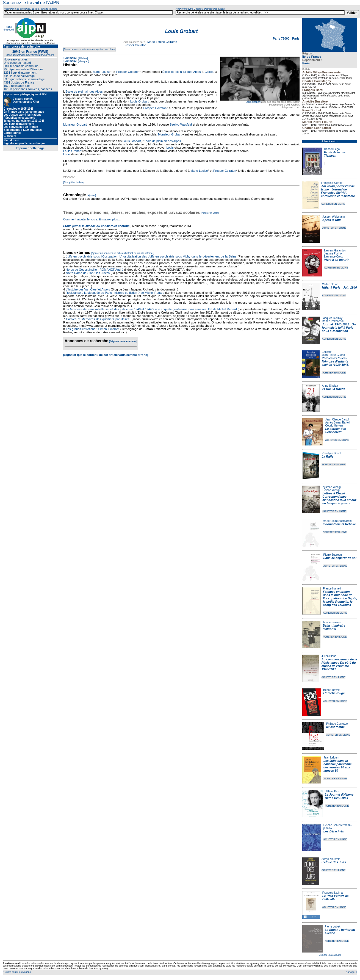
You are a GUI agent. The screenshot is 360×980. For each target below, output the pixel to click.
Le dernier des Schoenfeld (335, 430)
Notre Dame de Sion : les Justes (88, 273)
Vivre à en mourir (336, 260)
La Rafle (327, 456)
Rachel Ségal (332, 149)
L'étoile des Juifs (334, 862)
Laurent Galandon (335, 250)
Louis (170, 148)
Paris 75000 (282, 38)
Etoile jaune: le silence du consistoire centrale (96, 226)
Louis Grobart (253, 102)
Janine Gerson (332, 622)
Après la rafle (332, 220)
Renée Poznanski (333, 321)
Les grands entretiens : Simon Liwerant (93, 329)
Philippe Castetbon (338, 724)
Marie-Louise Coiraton (162, 42)
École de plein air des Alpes (182, 72)
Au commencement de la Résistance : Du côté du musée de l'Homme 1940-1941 (339, 664)
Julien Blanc (329, 656)
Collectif (327, 352)
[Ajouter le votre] (210, 213)
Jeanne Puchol (333, 254)
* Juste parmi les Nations (17, 972)
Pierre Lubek (333, 927)
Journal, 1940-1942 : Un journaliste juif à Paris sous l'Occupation (339, 328)
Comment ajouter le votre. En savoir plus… (92, 219)
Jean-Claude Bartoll (337, 420)
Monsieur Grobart (75, 124)
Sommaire (70, 58)
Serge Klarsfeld (331, 859)
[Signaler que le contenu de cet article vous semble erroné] (106, 355)
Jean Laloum (331, 758)
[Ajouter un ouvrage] (330, 955)
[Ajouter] (92, 195)
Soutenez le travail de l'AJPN (31, 3)
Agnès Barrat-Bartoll (337, 423)
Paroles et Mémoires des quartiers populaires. (98, 319)
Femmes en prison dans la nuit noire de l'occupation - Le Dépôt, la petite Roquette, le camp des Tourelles (340, 598)
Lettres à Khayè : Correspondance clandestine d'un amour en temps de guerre (339, 498)
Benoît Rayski (332, 690)
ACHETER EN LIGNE (333, 204)
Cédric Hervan (334, 426)
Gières (209, 72)
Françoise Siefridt (332, 183)
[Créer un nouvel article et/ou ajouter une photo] (89, 49)
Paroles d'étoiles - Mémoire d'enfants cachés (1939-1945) (336, 361)
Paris (306, 63)
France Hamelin (333, 589)
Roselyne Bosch (331, 453)
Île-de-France (312, 57)
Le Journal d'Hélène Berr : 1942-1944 (339, 796)
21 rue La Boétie (333, 389)
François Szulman (333, 893)
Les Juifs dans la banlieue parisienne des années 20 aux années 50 (338, 766)
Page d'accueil (9, 28)
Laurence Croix (333, 257)
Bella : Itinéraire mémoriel (334, 627)
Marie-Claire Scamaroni (337, 521)
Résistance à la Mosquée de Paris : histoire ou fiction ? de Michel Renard (115, 293)
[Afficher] (82, 58)
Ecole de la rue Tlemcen (335, 154)
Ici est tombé (335, 727)
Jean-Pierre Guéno (333, 355)
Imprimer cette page (30, 148)
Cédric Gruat (330, 284)
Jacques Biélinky (332, 318)
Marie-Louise (102, 72)
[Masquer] (83, 61)
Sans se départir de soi (340, 558)
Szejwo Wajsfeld (181, 124)
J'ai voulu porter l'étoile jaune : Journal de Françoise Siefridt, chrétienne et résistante (338, 191)
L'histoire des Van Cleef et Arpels (88, 289)
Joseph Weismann (334, 217)
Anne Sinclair (330, 386)
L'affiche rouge (334, 693)
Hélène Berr (332, 791)
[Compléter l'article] (74, 182)
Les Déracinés (334, 831)
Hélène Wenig (331, 490)
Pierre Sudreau (333, 555)
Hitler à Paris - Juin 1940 (339, 287)
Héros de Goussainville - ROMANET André (95, 270)
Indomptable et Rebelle (339, 524)
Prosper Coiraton (135, 45)
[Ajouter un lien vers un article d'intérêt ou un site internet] (122, 253)
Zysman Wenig (332, 487)
